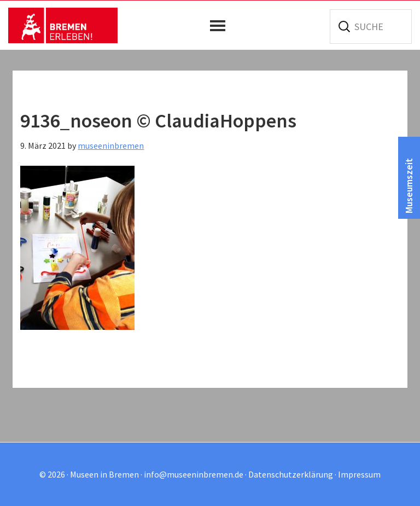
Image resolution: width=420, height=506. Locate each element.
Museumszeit (409, 186)
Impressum (359, 474)
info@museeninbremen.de (194, 474)
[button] (220, 26)
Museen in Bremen (63, 25)
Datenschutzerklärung (291, 474)
